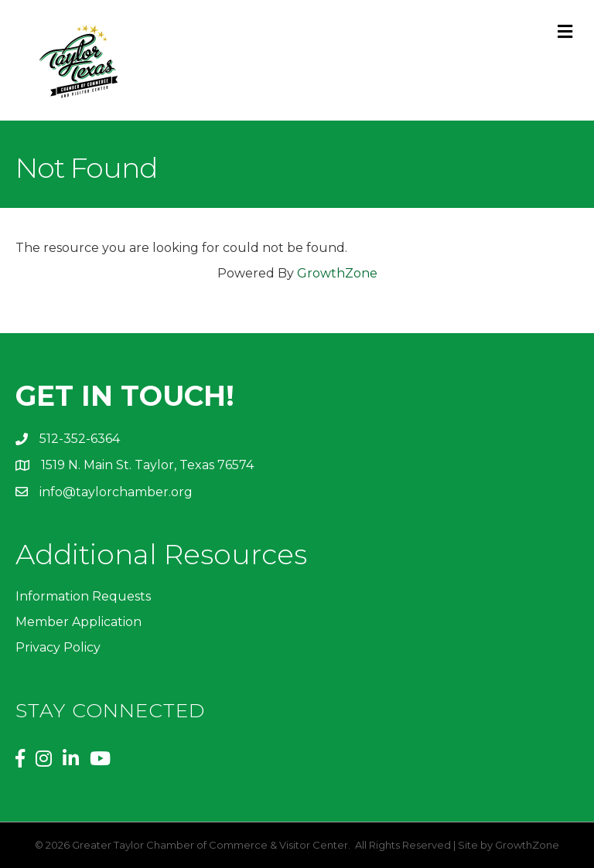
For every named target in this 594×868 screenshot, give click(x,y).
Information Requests (83, 596)
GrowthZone (337, 273)
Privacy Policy (58, 647)
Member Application (79, 622)
